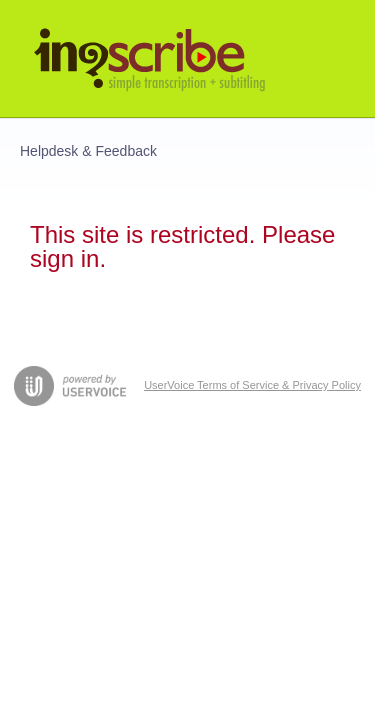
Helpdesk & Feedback (88, 151)
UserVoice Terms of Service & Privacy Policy (252, 385)
